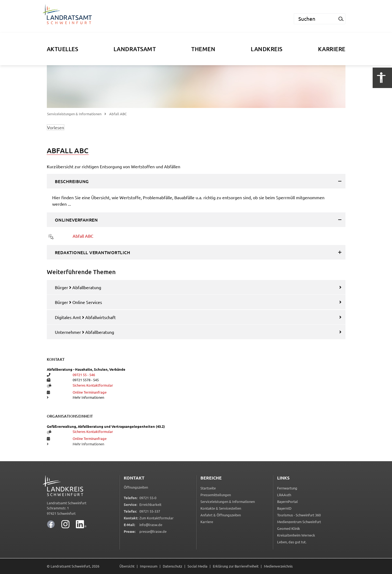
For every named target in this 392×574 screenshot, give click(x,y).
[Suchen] (315, 19)
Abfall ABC (83, 236)
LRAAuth (284, 495)
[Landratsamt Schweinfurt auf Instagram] (65, 524)
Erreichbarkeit (150, 504)
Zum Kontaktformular (156, 518)
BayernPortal (287, 502)
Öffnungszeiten (136, 487)
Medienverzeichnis (278, 566)
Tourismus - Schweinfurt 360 (299, 515)
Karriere (207, 522)
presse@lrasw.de (153, 531)
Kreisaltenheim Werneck (296, 536)
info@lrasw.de (151, 525)
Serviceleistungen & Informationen (74, 114)
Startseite (208, 488)
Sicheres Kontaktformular (93, 385)
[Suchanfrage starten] (341, 19)
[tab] (196, 181)
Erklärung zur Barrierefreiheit (236, 566)
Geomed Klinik (289, 529)
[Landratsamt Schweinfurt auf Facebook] (51, 524)
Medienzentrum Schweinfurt (299, 522)
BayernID (284, 509)
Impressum (149, 566)
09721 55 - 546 (84, 375)
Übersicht (127, 566)
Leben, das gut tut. (292, 542)
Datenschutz (172, 566)
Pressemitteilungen (216, 495)
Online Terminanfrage (90, 392)
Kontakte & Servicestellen (221, 508)
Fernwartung (287, 489)
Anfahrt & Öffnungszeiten (221, 515)
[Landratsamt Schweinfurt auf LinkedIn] (81, 524)
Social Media (197, 566)
